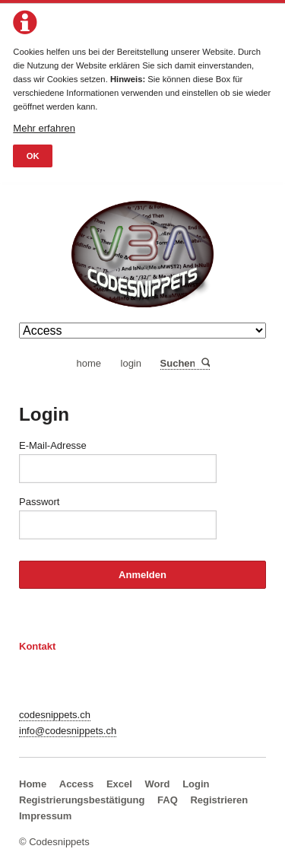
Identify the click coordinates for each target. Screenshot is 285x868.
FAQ (168, 800)
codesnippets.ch (55, 715)
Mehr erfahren (44, 128)
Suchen (205, 363)
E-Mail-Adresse (53, 445)
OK (33, 156)
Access (77, 784)
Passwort (39, 502)
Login (196, 784)
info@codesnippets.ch (68, 731)
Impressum (45, 816)
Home (33, 784)
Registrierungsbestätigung (82, 800)
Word (158, 784)
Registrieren (219, 800)
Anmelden (142, 575)
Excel (119, 784)
